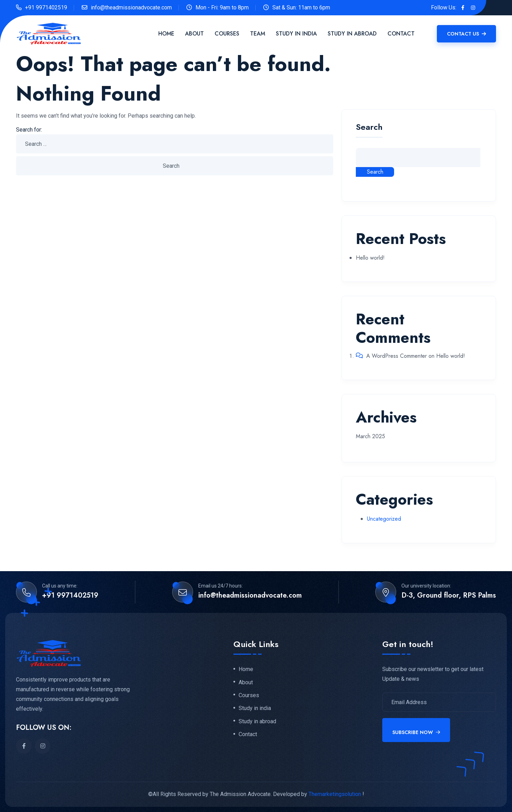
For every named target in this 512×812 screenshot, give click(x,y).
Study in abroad (257, 724)
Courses (227, 34)
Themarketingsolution (335, 794)
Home (166, 34)
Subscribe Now (416, 732)
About (194, 34)
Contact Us (466, 34)
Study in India (296, 34)
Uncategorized (384, 519)
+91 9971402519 (46, 7)
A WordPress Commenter (397, 356)
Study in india (255, 710)
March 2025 (370, 436)
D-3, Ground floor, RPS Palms (449, 596)
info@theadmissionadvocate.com (131, 7)
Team (258, 34)
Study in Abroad (352, 34)
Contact (401, 34)
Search (369, 128)
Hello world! (370, 258)
